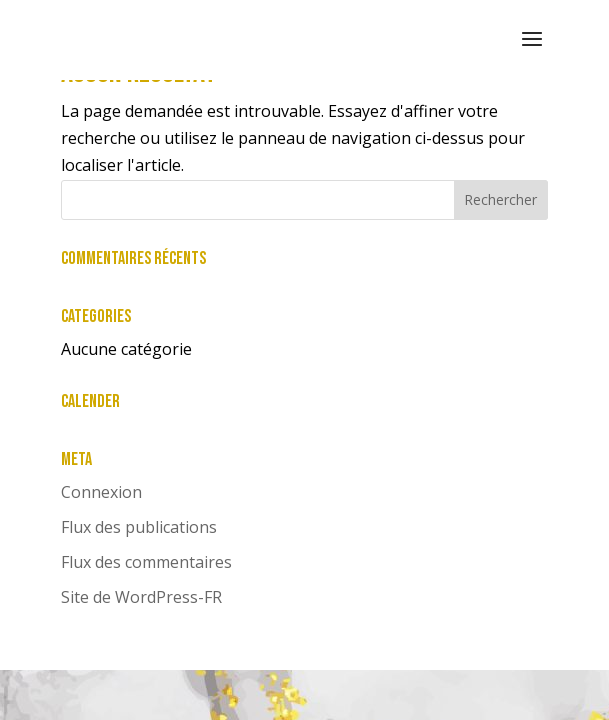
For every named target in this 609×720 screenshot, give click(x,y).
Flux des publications (139, 527)
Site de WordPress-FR (141, 597)
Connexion (101, 492)
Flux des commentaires (146, 562)
